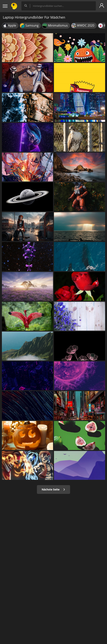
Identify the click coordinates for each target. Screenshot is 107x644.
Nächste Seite (53, 489)
